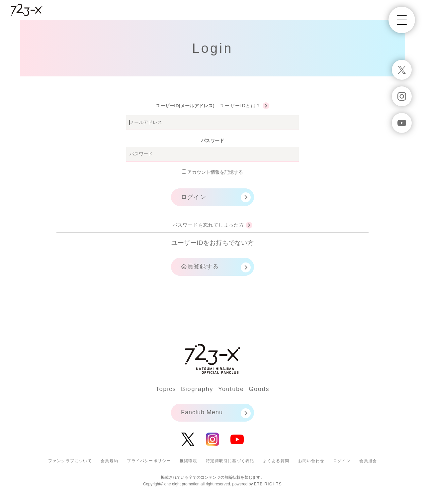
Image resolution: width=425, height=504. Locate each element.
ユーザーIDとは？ (241, 106)
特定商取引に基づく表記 (230, 461)
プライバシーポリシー (149, 461)
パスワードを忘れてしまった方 (209, 225)
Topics (166, 389)
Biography (197, 389)
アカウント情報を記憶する (213, 172)
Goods (259, 389)
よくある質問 (276, 461)
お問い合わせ (311, 461)
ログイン (194, 197)
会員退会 (368, 461)
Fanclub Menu (202, 412)
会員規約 (109, 461)
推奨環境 (188, 461)
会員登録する (200, 266)
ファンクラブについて (70, 461)
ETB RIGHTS (268, 484)
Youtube (231, 389)
